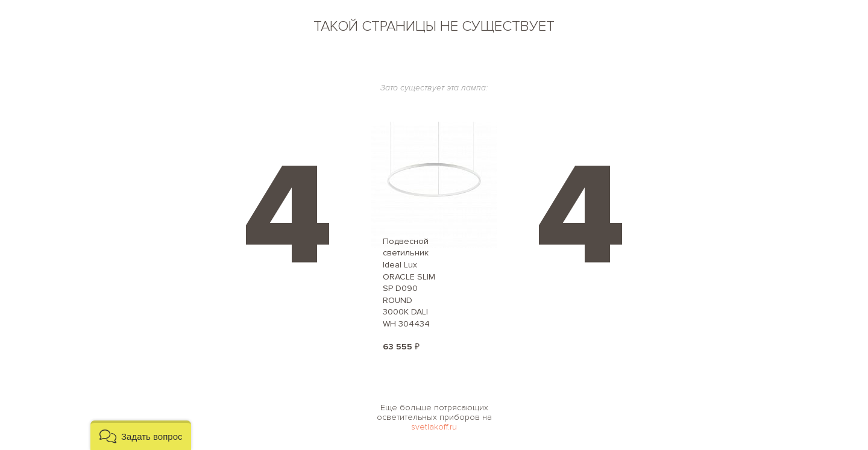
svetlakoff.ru (434, 427)
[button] (141, 435)
